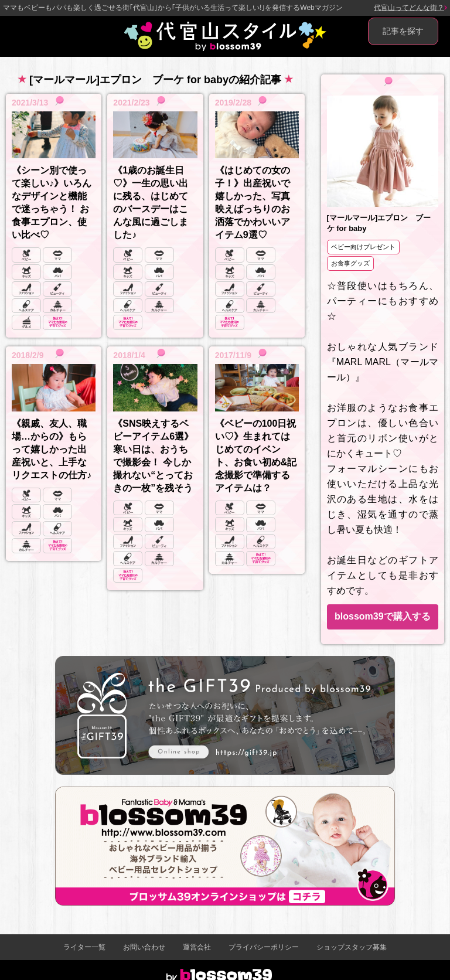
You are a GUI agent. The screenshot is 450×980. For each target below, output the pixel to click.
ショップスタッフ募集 (352, 947)
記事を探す (403, 31)
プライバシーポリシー (264, 947)
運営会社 (197, 947)
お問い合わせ (144, 947)
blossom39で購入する (383, 616)
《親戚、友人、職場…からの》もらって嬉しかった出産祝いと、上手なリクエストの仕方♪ (52, 449)
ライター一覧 (84, 947)
